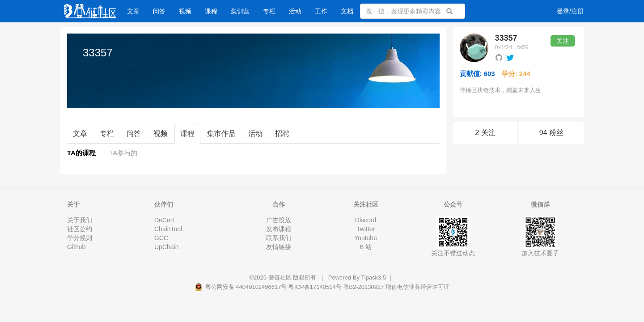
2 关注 (485, 133)
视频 (185, 11)
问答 (159, 11)
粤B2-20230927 (363, 287)
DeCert (164, 220)
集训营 (240, 11)
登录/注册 (570, 11)
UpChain (166, 247)
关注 (563, 41)
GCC (161, 238)
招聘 (282, 133)
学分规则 (80, 238)
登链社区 (281, 278)
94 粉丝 (551, 133)
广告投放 (279, 220)
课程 (211, 11)
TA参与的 (123, 153)
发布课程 (279, 229)
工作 (321, 11)
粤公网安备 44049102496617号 (241, 287)
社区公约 (80, 229)
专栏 (269, 11)
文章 (133, 11)
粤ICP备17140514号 (315, 287)
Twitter (366, 229)
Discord (366, 220)
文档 (347, 11)
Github (76, 247)
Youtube (366, 238)
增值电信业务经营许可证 (417, 287)
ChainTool (168, 229)
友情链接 (279, 247)
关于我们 (80, 220)
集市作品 (221, 133)
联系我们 (279, 238)
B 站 (366, 247)
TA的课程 (81, 153)
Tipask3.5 (373, 278)
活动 (295, 11)
